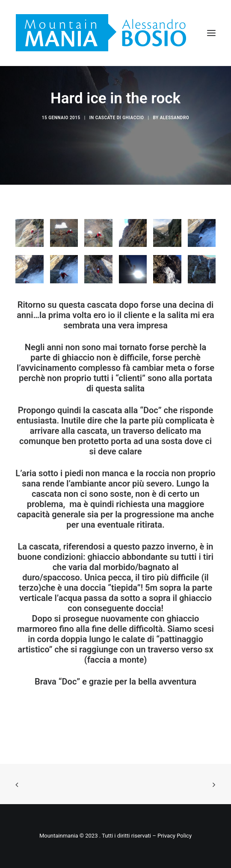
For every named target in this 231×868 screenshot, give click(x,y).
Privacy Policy (175, 836)
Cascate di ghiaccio (120, 118)
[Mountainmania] (101, 33)
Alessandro (175, 118)
